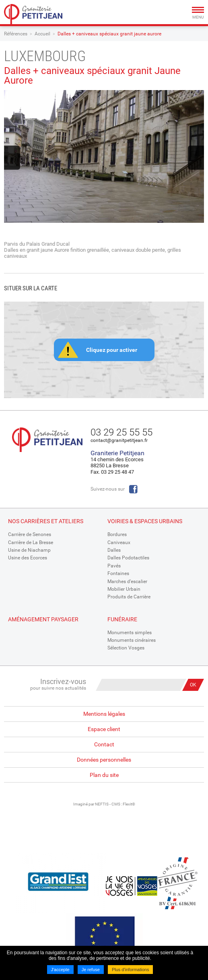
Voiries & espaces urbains (145, 521)
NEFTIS (102, 804)
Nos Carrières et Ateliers (46, 521)
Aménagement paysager (43, 619)
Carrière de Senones (30, 534)
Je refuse (91, 970)
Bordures (117, 534)
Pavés (114, 566)
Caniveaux (119, 542)
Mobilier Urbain (124, 589)
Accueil (42, 34)
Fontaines (118, 573)
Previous (12, 158)
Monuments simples (130, 633)
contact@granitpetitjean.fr (119, 440)
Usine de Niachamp (29, 550)
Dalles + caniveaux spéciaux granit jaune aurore (109, 34)
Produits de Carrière (129, 597)
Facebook (133, 489)
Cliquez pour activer (112, 350)
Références (16, 34)
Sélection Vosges (126, 648)
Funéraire (122, 619)
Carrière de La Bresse (31, 542)
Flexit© (129, 804)
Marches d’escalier (127, 581)
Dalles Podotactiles (128, 558)
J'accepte (60, 970)
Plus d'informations (131, 970)
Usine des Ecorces (28, 558)
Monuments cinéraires (132, 640)
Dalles (114, 550)
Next (196, 158)
